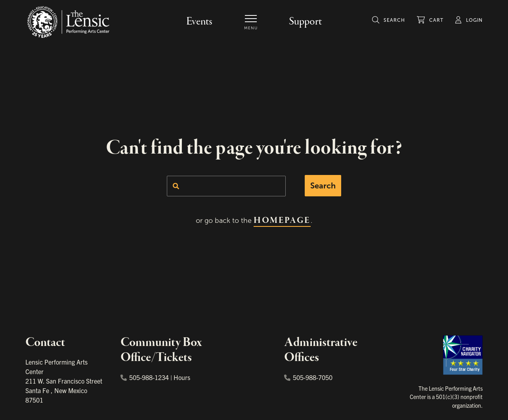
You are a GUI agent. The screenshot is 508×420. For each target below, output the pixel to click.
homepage (282, 220)
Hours (182, 377)
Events (199, 22)
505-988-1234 (145, 377)
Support (305, 22)
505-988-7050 (308, 377)
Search (323, 186)
